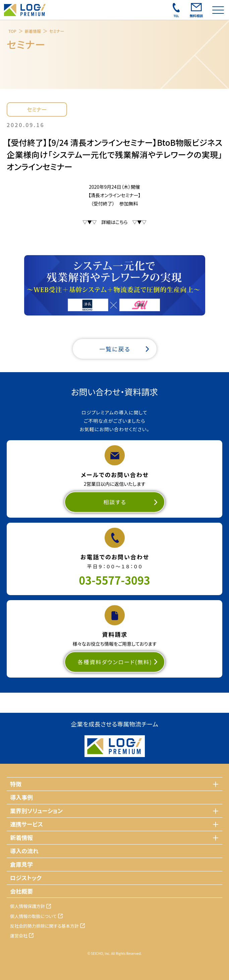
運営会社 (19, 936)
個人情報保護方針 (27, 906)
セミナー (57, 31)
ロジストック (26, 878)
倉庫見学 (21, 864)
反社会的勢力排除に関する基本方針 (44, 926)
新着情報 (33, 31)
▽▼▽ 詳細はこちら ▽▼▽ (114, 222)
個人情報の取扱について (33, 916)
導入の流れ (24, 851)
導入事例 (21, 797)
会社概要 (21, 891)
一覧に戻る (115, 349)
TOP (12, 31)
